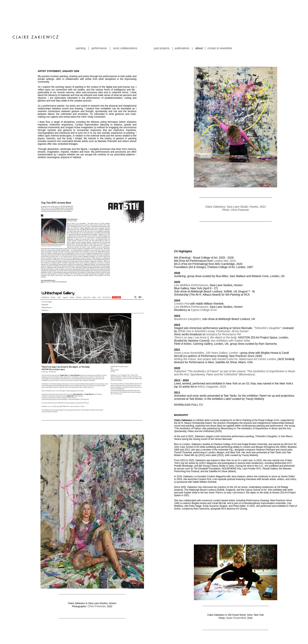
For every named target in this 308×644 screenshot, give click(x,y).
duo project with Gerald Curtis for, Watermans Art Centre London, (225, 336)
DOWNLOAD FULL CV (188, 381)
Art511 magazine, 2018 (211, 363)
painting (82, 25)
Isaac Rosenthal (236, 595)
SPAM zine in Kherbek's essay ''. (214, 308)
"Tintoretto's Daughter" (267, 305)
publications (182, 25)
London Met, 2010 (225, 238)
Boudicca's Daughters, (188, 296)
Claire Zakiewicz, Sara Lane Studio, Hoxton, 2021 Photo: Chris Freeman (236, 185)
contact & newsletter (220, 25)
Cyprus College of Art (204, 287)
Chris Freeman (97, 583)
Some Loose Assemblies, (189, 330)
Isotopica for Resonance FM (223, 311)
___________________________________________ (92, 570)
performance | (101, 25)
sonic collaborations (125, 25)
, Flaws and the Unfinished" (222, 351)
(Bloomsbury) (247, 351)
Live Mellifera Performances (191, 262)
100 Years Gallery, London (222, 330)
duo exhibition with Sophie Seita (230, 317)
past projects (162, 25)
